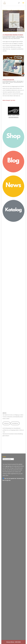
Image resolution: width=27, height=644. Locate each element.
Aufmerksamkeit (20, 37)
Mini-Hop (11, 39)
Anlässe (14, 37)
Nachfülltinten (15, 423)
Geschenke (5, 39)
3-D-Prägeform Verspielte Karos (13, 35)
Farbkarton (6, 423)
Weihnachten (17, 39)
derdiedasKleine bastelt (10, 36)
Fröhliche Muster (8, 80)
